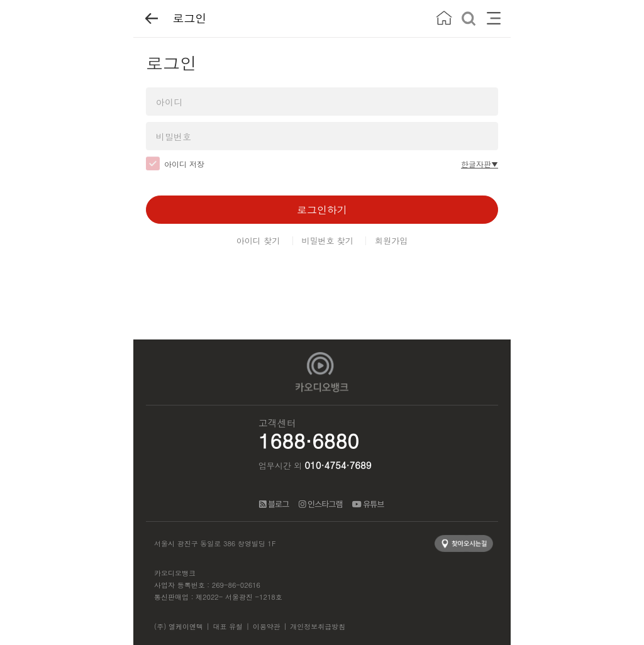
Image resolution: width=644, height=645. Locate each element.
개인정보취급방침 (318, 626)
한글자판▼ (480, 164)
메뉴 (493, 19)
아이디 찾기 (258, 241)
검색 (469, 19)
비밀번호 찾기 (328, 241)
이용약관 (267, 626)
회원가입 (391, 241)
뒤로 (152, 18)
